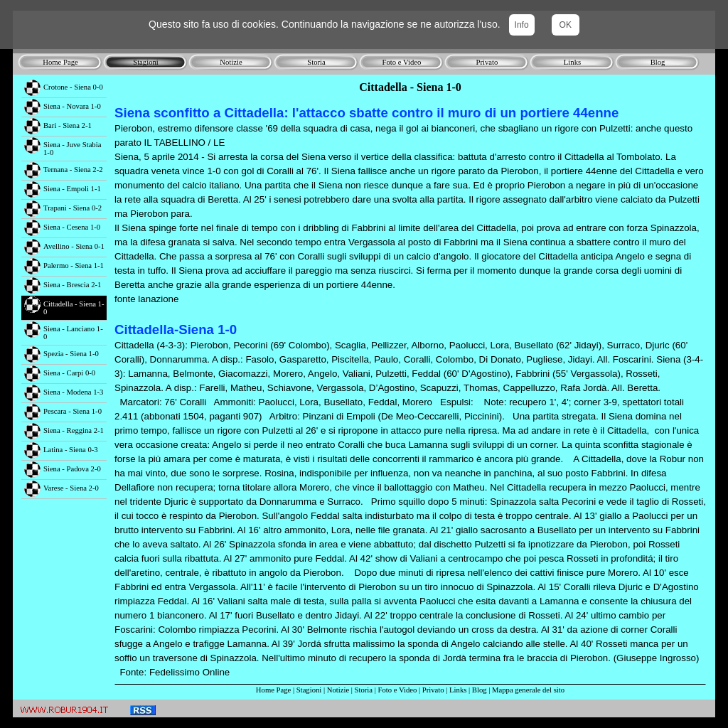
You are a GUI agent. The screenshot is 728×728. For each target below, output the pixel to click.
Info (522, 25)
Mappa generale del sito (528, 690)
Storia (364, 690)
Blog (480, 690)
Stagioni (309, 690)
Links (458, 690)
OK (566, 25)
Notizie (338, 690)
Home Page (273, 690)
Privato (433, 690)
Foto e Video (398, 690)
